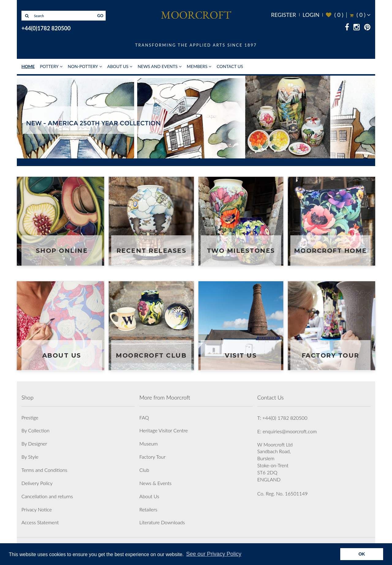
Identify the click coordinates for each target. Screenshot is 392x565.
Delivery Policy (37, 483)
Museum (149, 444)
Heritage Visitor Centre (164, 430)
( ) (335, 15)
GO (100, 16)
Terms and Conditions (44, 470)
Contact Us (230, 66)
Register (284, 15)
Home (28, 66)
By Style (30, 457)
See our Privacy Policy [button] (214, 554)
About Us (118, 66)
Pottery (49, 66)
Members (197, 66)
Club (144, 470)
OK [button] (362, 554)
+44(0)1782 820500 (46, 28)
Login (311, 15)
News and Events (157, 66)
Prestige (30, 417)
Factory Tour (152, 457)
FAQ (144, 417)
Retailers (148, 509)
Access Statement (40, 522)
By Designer (34, 444)
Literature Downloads (162, 522)
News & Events (155, 483)
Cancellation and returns (47, 496)
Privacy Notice (37, 509)
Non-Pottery (83, 66)
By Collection (35, 430)
